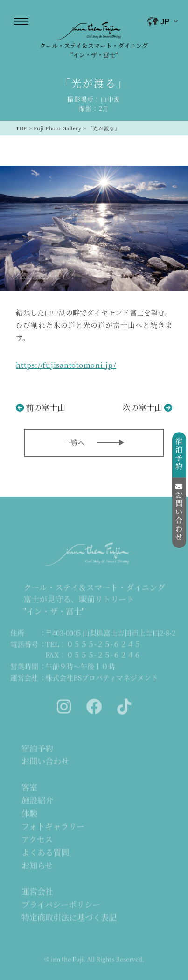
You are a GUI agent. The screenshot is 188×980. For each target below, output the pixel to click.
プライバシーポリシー (61, 905)
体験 (29, 814)
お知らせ (37, 866)
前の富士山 (45, 407)
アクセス (37, 840)
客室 (29, 787)
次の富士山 (143, 407)
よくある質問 (45, 853)
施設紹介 (37, 801)
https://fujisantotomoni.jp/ (66, 365)
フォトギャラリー (53, 827)
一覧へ (74, 443)
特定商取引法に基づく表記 (69, 918)
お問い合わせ (45, 761)
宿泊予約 (37, 749)
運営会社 (37, 892)
